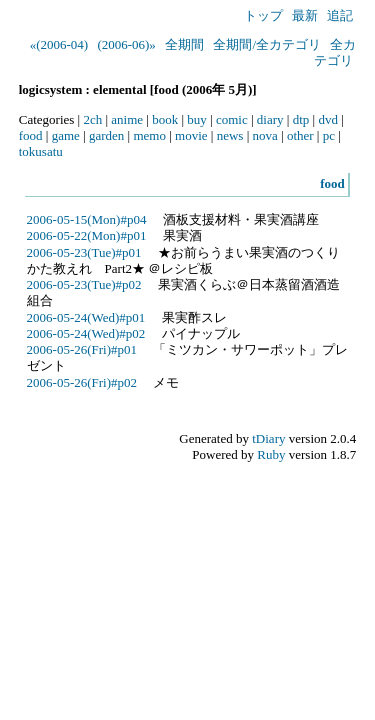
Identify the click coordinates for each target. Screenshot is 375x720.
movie (191, 135)
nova (265, 135)
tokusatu (41, 151)
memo (149, 135)
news (230, 135)
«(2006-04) (59, 44)
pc (329, 135)
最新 (305, 15)
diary (270, 119)
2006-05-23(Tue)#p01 (84, 252)
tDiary (268, 438)
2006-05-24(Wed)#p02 (86, 333)
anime (127, 119)
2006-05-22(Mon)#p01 (87, 235)
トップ (263, 15)
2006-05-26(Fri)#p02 (82, 382)
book (165, 119)
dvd (328, 119)
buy (197, 119)
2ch (92, 119)
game (66, 135)
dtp (301, 119)
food (31, 135)
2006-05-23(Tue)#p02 (84, 284)
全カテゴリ (335, 52)
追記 (340, 15)
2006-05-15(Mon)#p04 (87, 219)
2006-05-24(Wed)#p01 (86, 317)
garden (106, 135)
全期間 (184, 44)
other (300, 135)
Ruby (271, 454)
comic (232, 119)
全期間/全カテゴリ (267, 44)
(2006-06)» (126, 44)
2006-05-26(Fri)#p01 (82, 349)
